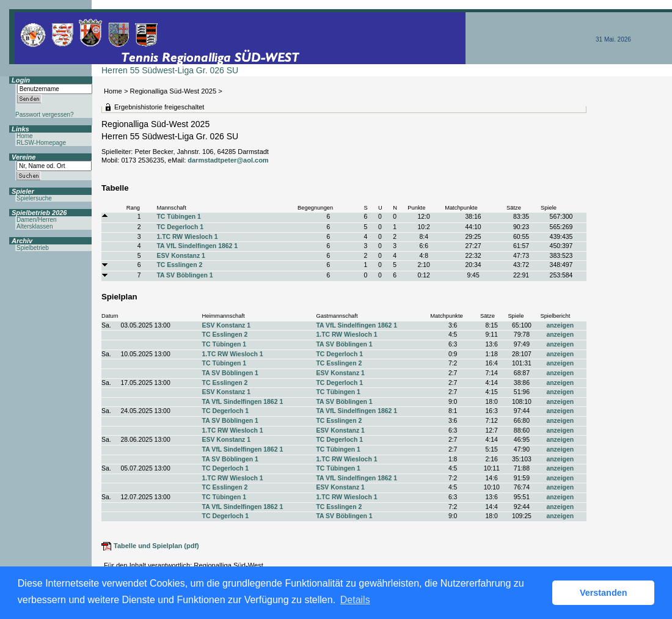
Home (113, 91)
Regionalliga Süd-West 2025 (173, 91)
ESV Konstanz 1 (181, 256)
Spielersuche (34, 198)
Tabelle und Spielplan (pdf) (156, 546)
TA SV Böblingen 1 (184, 275)
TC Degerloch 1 (180, 227)
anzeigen (560, 325)
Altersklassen (35, 226)
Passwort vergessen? (45, 115)
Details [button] (355, 600)
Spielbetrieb (33, 248)
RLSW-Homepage (41, 143)
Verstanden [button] (604, 593)
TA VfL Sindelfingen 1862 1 (197, 246)
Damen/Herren (37, 220)
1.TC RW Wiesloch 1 (187, 237)
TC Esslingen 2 (179, 265)
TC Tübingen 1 (178, 217)
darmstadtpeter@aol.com (228, 160)
